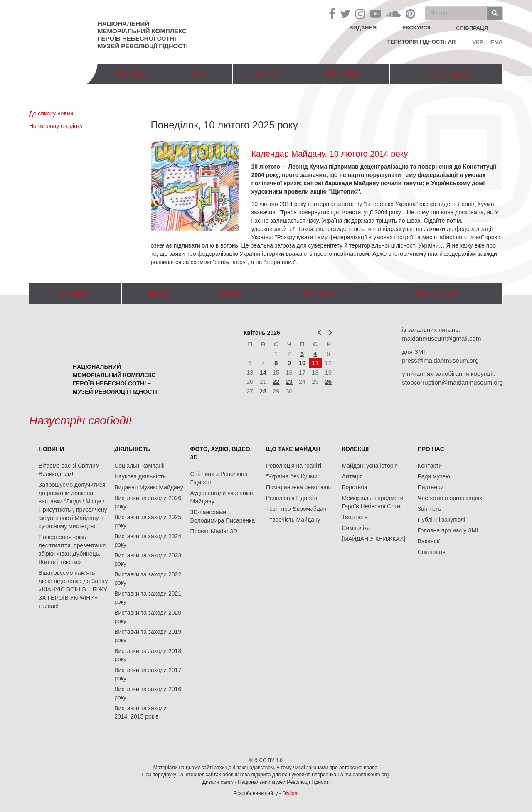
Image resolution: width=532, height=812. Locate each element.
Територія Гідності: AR (422, 42)
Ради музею (434, 476)
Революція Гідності (292, 498)
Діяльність (132, 449)
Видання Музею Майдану (149, 487)
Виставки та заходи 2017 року (148, 674)
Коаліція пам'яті (446, 74)
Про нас (431, 449)
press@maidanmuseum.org (440, 360)
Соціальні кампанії (139, 466)
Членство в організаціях (450, 498)
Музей (202, 74)
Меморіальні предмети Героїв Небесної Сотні (372, 502)
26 (329, 381)
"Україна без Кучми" (293, 476)
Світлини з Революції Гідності (219, 478)
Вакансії (429, 541)
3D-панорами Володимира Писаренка (223, 516)
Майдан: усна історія (370, 466)
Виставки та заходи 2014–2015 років (140, 712)
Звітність (430, 509)
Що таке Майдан (293, 449)
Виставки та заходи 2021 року (148, 598)
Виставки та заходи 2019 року (148, 636)
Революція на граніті (294, 466)
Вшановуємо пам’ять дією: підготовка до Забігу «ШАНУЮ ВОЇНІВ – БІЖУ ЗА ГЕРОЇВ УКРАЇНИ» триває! (73, 589)
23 (289, 381)
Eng (497, 42)
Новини (51, 449)
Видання (363, 28)
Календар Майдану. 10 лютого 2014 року (329, 154)
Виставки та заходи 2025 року (148, 521)
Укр (478, 42)
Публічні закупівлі (442, 520)
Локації (265, 74)
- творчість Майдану (293, 520)
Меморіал (131, 74)
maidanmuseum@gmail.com (441, 338)
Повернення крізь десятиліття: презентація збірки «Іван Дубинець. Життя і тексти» (72, 550)
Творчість (355, 517)
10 (302, 363)
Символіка (356, 528)
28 (263, 391)
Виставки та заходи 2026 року (148, 502)
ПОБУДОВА (344, 74)
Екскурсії (416, 28)
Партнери (431, 487)
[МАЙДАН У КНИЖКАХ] (373, 539)
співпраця (472, 28)
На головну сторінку (56, 126)
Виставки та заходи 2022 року (148, 579)
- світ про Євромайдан (296, 509)
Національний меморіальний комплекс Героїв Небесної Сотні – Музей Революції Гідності (143, 35)
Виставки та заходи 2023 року (148, 559)
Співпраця (432, 552)
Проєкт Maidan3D (214, 531)
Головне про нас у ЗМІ (448, 530)
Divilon (290, 793)
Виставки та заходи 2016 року (148, 693)
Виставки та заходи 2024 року (148, 540)
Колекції (355, 449)
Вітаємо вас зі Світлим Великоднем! (69, 470)
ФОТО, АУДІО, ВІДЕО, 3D (221, 453)
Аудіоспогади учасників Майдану (222, 497)
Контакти (430, 466)
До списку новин (51, 113)
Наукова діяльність (140, 476)
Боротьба (354, 487)
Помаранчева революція (299, 487)
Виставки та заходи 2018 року (148, 655)
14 (263, 372)
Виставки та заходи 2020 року (148, 617)
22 (276, 381)
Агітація (352, 476)
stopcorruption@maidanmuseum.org (452, 382)
